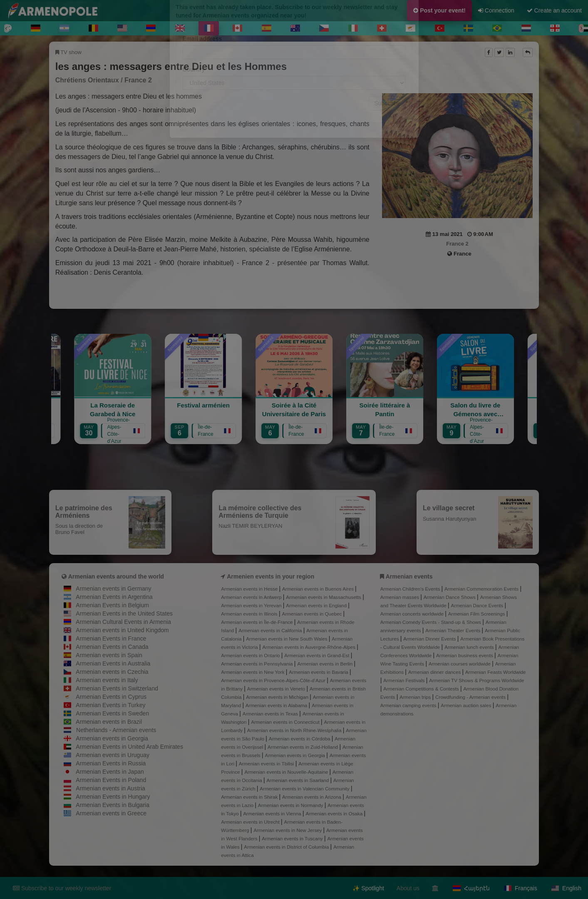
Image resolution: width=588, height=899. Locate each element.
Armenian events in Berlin (325, 664)
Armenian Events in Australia (113, 663)
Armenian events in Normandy (291, 805)
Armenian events (409, 576)
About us (408, 888)
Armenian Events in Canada (112, 647)
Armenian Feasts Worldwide (496, 672)
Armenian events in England (317, 605)
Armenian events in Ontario (251, 655)
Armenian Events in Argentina (114, 597)
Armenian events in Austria (110, 788)
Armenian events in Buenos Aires (319, 589)
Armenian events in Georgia (112, 738)
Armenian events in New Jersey (288, 830)
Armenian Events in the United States (124, 613)
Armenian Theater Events (453, 630)
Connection (496, 10)
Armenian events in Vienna (273, 813)
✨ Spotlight (368, 888)
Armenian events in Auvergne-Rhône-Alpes (310, 647)
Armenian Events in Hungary (113, 797)
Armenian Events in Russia (111, 763)
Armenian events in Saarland (299, 780)
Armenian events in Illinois (250, 614)
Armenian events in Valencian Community (305, 788)
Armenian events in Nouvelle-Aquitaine (287, 772)
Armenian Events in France (111, 638)
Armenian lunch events (470, 647)
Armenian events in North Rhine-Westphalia (295, 730)
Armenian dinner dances (435, 672)
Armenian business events (465, 655)
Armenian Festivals (404, 680)
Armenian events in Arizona (312, 797)
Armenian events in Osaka (335, 813)
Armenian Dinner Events (430, 639)
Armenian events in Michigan (278, 697)
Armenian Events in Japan (110, 772)
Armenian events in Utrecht (251, 822)
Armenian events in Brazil (109, 722)
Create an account (554, 10)
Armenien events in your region (270, 576)
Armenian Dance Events (478, 605)
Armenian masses (401, 597)
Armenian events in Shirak (250, 797)
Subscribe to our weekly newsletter (62, 888)
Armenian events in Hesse (250, 589)
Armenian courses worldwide (460, 664)
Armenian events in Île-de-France (258, 622)
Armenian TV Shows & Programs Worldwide (476, 680)
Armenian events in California (271, 630)
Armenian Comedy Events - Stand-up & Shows (432, 622)
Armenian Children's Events (411, 589)
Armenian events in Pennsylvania (258, 664)
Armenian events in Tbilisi (267, 764)
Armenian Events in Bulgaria (113, 805)
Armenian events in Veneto (277, 689)
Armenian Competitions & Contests (422, 689)
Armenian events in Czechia (112, 672)
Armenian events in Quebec (312, 614)
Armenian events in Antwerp (252, 597)
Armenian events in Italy (107, 680)
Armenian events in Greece (111, 813)
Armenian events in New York (253, 672)
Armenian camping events (409, 705)
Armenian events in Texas (271, 714)
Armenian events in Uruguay (113, 755)
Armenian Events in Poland (111, 780)
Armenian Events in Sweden (112, 713)
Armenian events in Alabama (277, 705)
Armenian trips (416, 697)
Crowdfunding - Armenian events (471, 697)
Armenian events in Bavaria (319, 672)
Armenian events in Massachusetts (324, 597)
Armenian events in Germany (113, 589)
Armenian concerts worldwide (413, 614)
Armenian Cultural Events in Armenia (123, 622)
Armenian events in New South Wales (287, 639)
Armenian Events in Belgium (112, 605)
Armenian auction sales (466, 705)
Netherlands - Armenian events (116, 730)
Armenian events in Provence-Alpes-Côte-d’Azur (274, 680)
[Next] (581, 28)
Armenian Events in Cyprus (111, 697)
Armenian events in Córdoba (300, 739)
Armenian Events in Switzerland (117, 688)
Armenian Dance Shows (450, 597)
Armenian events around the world (116, 576)
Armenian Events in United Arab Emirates (129, 747)
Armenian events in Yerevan (252, 605)
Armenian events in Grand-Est (317, 655)
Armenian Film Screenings (477, 614)
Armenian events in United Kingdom (122, 630)
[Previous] (7, 28)
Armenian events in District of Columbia (287, 847)
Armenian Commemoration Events (482, 589)
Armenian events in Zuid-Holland (303, 747)
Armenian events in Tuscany (293, 838)
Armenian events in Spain (109, 655)
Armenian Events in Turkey (110, 705)
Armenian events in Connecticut (286, 722)
